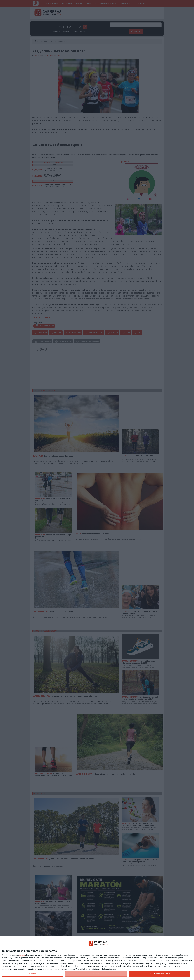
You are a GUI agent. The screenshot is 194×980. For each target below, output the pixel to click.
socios (22, 955)
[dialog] (97, 958)
